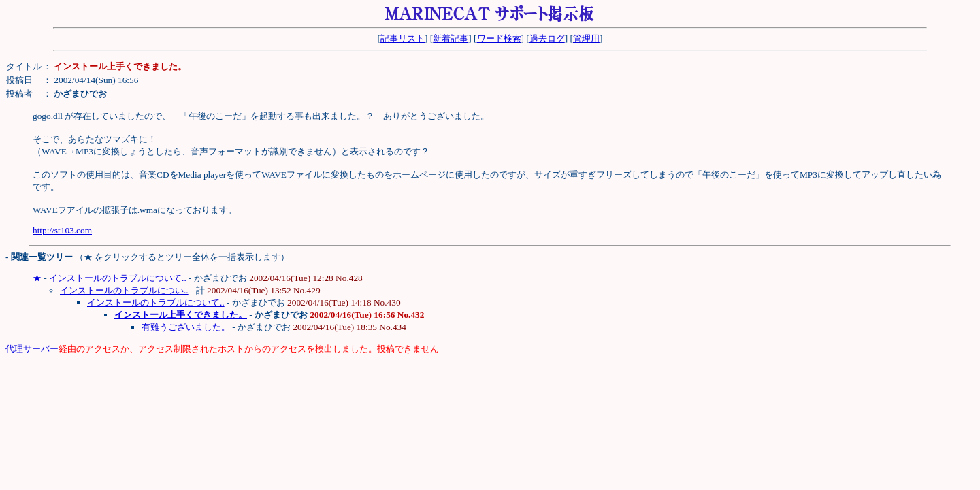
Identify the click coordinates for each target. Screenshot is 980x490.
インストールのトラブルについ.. (124, 290)
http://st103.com (62, 230)
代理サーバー (32, 349)
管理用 (586, 38)
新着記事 (451, 38)
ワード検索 (499, 38)
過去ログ (547, 38)
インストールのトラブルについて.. (118, 278)
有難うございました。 (186, 327)
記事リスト (403, 38)
